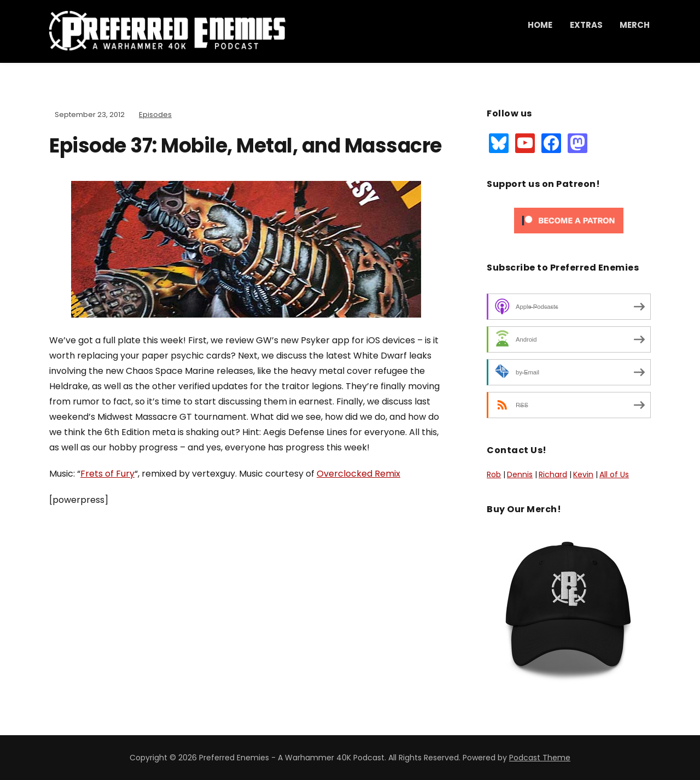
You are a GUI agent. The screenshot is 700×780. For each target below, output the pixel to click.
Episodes (155, 115)
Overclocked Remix (358, 474)
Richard (553, 474)
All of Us (614, 474)
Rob (494, 474)
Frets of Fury (107, 474)
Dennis (520, 474)
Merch (635, 25)
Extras (586, 25)
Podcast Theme (540, 758)
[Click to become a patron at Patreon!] (569, 220)
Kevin (583, 474)
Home (540, 25)
